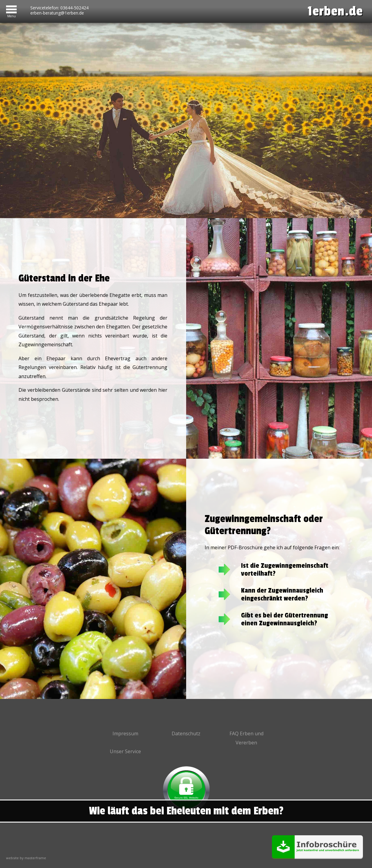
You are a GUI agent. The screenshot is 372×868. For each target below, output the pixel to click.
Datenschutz (186, 733)
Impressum (125, 733)
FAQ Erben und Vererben (246, 738)
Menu (12, 15)
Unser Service (125, 751)
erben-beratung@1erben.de (57, 13)
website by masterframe (26, 858)
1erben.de (335, 11)
